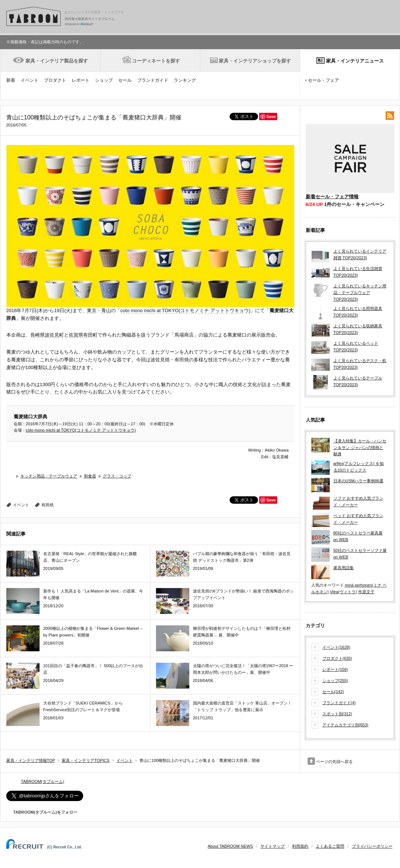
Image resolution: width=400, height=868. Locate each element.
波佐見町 (54, 335)
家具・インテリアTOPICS (86, 760)
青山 (106, 310)
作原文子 (366, 592)
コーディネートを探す (156, 61)
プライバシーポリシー (372, 846)
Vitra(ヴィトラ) (343, 592)
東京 (92, 310)
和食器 (90, 476)
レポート (81, 80)
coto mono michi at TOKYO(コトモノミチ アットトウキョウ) (186, 310)
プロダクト (55, 80)
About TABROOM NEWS (230, 846)
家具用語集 (344, 568)
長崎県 (38, 335)
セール (125, 80)
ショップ (104, 80)
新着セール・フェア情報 (332, 197)
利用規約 (300, 846)
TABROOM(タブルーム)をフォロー (42, 812)
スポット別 (337, 714)
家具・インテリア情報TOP (31, 760)
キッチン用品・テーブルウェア (49, 476)
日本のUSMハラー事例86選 (359, 481)
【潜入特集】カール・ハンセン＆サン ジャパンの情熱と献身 (360, 447)
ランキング (185, 80)
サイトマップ (272, 846)
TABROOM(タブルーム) (43, 781)
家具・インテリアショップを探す (255, 61)
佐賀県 (76, 335)
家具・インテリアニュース (355, 61)
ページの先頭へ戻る (334, 761)
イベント (30, 80)
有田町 (90, 335)
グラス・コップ (117, 476)
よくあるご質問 (330, 846)
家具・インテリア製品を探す (57, 61)
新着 (11, 80)
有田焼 (48, 505)
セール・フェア (323, 80)
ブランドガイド (153, 80)
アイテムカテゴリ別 (345, 725)
